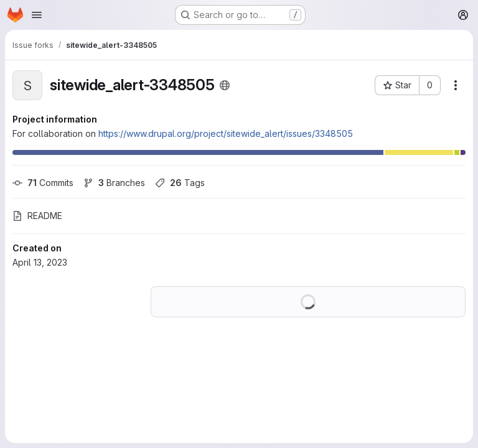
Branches (114, 183)
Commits (43, 183)
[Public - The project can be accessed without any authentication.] (225, 85)
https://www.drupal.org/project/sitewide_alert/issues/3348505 (226, 133)
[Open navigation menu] (37, 15)
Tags (180, 183)
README (37, 216)
